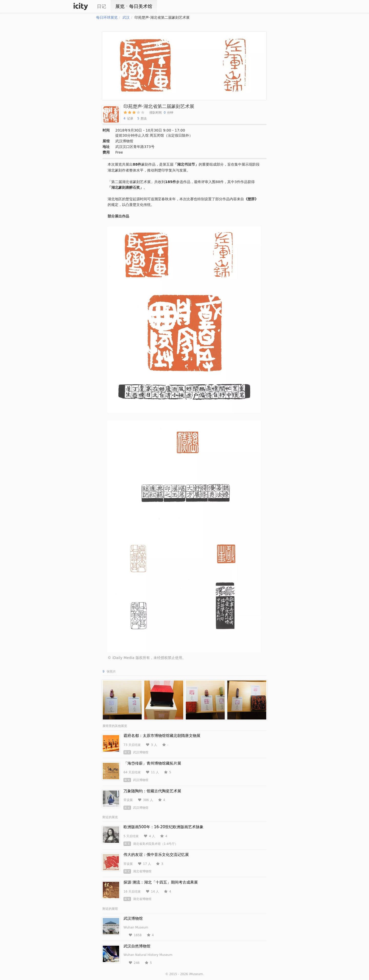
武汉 (126, 17)
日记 (101, 6)
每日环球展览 (107, 17)
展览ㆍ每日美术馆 (134, 6)
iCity (81, 6)
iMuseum (196, 974)
